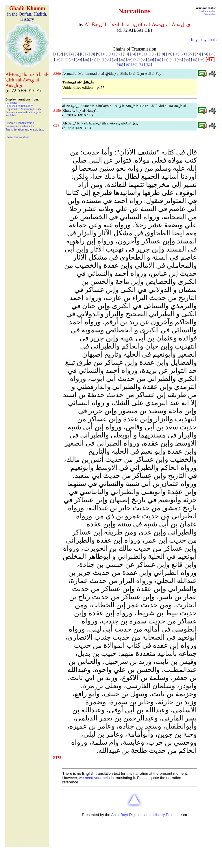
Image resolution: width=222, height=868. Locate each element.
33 (108, 60)
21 (183, 54)
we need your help (94, 778)
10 (104, 54)
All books (11, 103)
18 (162, 54)
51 (141, 65)
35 (122, 60)
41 (165, 60)
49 (127, 65)
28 (72, 60)
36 (129, 60)
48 (120, 65)
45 (194, 60)
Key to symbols (204, 40)
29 (79, 60)
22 (191, 54)
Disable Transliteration (20, 123)
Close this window (17, 137)
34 (115, 60)
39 (151, 60)
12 (119, 54)
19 (169, 54)
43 (180, 60)
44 (187, 60)
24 (205, 54)
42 (172, 60)
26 (57, 60)
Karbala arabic (207, 11)
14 (133, 54)
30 (86, 60)
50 (135, 65)
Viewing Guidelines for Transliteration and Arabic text (25, 128)
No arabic (210, 14)
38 (144, 60)
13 (126, 54)
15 (140, 54)
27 (65, 60)
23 (198, 54)
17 (155, 54)
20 (176, 54)
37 (137, 60)
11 (112, 54)
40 (158, 60)
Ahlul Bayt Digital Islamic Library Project (144, 815)
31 (93, 60)
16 (148, 54)
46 (201, 60)
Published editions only (19, 106)
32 (100, 60)
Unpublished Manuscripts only (23, 109)
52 (149, 65)
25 (212, 54)
